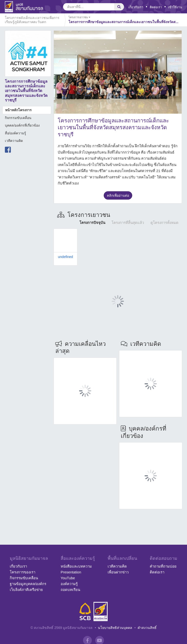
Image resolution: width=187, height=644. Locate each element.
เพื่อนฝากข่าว (118, 572)
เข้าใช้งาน (175, 7)
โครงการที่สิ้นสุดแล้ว (128, 223)
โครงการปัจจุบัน (92, 223)
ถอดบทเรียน (70, 590)
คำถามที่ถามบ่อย (163, 566)
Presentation (71, 572)
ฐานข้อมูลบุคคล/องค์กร (28, 584)
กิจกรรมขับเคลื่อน (18, 118)
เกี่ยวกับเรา (136, 7)
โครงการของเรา (23, 572)
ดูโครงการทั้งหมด (164, 223)
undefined (65, 257)
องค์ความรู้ (69, 584)
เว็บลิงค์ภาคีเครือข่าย (26, 590)
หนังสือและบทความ (76, 566)
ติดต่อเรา (156, 7)
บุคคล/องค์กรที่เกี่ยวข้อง (22, 125)
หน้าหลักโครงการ (18, 110)
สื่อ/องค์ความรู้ (15, 133)
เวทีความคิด (14, 141)
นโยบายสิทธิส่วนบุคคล (115, 628)
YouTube (68, 578)
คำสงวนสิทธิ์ (147, 628)
